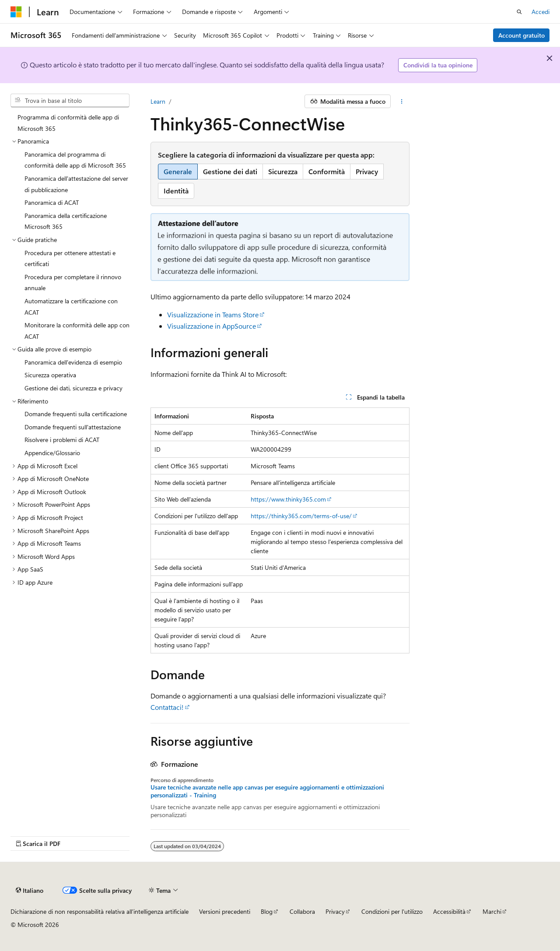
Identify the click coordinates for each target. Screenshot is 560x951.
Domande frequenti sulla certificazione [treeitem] (76, 414)
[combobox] (70, 101)
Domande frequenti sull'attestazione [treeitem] (73, 427)
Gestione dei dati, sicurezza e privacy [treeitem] (73, 388)
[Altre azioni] (402, 102)
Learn (158, 101)
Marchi (492, 911)
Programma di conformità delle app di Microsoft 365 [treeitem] (68, 123)
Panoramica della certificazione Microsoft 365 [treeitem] (66, 221)
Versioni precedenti (225, 911)
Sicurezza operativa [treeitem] (50, 375)
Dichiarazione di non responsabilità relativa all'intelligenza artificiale (100, 911)
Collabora (302, 911)
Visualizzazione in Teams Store (213, 314)
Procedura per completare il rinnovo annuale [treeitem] (73, 282)
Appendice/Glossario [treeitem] (52, 453)
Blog (267, 911)
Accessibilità (449, 911)
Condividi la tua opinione (438, 65)
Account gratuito (521, 35)
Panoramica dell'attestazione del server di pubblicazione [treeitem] (76, 184)
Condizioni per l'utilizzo (392, 911)
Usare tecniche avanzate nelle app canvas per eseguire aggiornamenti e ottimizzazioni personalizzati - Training (267, 791)
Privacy (335, 911)
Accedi (541, 12)
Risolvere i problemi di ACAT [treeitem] (62, 440)
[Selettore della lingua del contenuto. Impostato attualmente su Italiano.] (30, 890)
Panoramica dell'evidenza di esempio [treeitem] (73, 362)
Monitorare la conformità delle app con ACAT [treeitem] (77, 331)
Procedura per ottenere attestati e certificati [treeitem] (70, 258)
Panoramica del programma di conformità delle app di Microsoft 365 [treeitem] (75, 160)
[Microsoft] (16, 12)
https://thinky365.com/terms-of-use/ (301, 516)
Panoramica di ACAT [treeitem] (52, 202)
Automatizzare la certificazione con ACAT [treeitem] (71, 307)
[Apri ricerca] (519, 12)
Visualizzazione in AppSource (212, 326)
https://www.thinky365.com (288, 499)
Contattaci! (167, 707)
